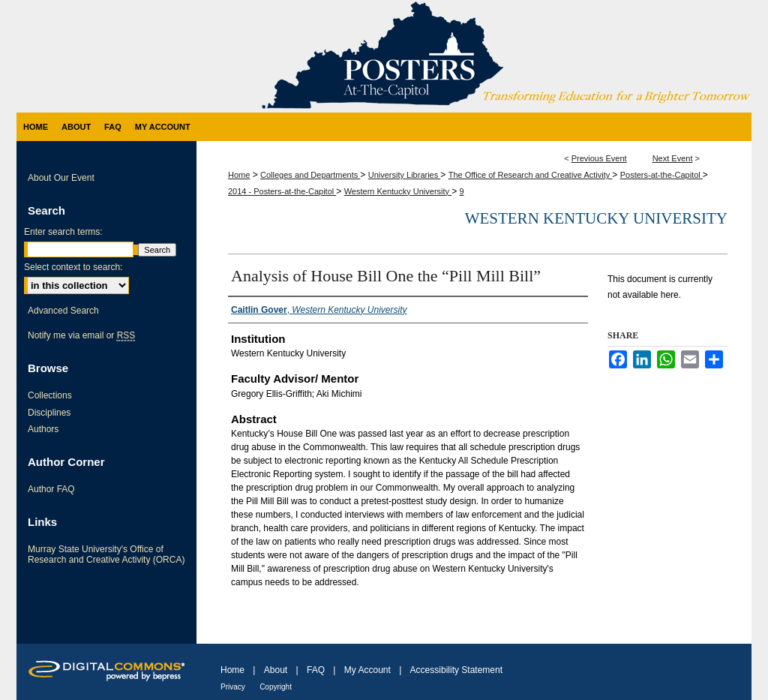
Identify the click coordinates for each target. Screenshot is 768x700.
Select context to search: (73, 267)
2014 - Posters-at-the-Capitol (282, 191)
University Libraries (405, 175)
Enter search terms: (63, 232)
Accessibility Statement (456, 670)
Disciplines (49, 413)
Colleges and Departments (310, 175)
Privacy (233, 687)
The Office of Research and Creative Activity (531, 175)
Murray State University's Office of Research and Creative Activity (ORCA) (106, 554)
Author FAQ (51, 489)
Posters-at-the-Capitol (661, 175)
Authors (43, 429)
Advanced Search (63, 311)
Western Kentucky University (398, 191)
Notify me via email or (81, 335)
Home (239, 175)
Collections (50, 395)
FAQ (316, 670)
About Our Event (61, 178)
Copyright (276, 687)
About (276, 670)
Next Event (673, 158)
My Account (367, 670)
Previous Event (599, 158)
